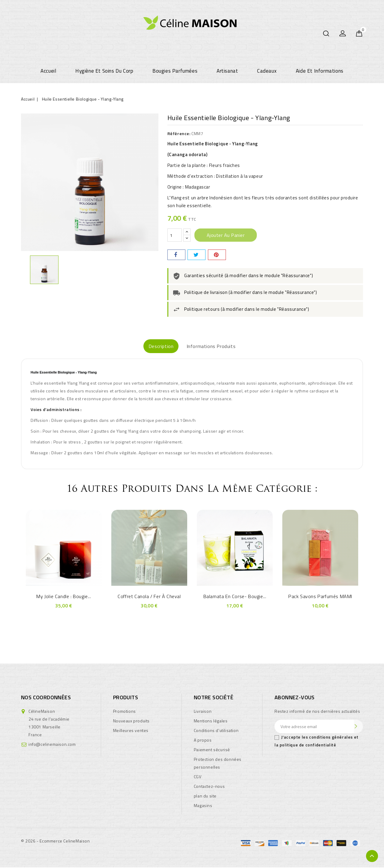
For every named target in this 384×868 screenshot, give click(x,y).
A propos (203, 741)
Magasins (203, 806)
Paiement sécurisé (212, 750)
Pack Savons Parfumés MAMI (320, 597)
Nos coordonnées (46, 698)
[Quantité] (175, 235)
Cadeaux (267, 71)
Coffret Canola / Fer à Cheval (149, 597)
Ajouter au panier (226, 235)
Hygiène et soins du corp (104, 71)
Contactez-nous (209, 787)
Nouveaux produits (131, 721)
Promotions (124, 712)
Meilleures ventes (131, 731)
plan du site (205, 796)
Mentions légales (211, 721)
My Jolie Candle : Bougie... (64, 597)
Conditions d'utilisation (216, 731)
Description (154, 346)
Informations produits (219, 346)
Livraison (203, 712)
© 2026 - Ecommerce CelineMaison (55, 841)
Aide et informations (320, 71)
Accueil (48, 71)
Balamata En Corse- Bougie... (235, 597)
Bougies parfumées (175, 71)
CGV (198, 777)
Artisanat (227, 71)
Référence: (179, 133)
